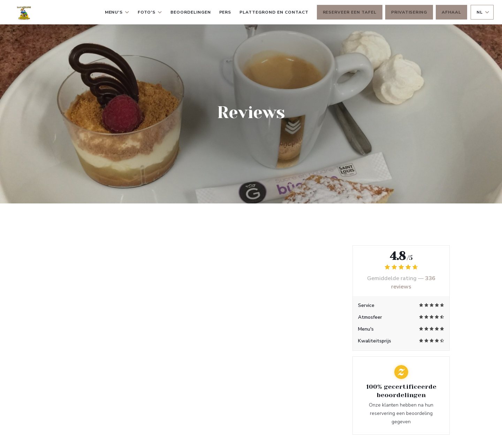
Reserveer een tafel (350, 12)
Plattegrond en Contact (274, 12)
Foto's (150, 12)
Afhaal (451, 12)
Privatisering (409, 12)
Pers (225, 12)
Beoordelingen (191, 12)
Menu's (117, 12)
